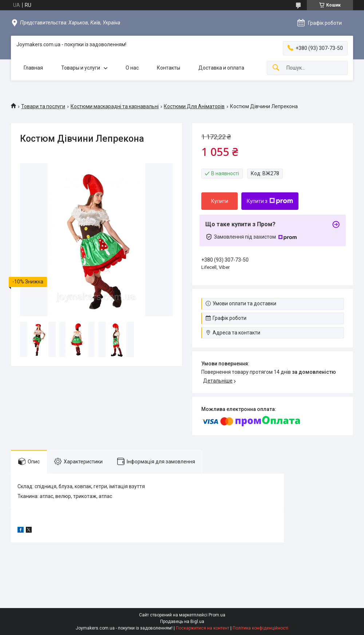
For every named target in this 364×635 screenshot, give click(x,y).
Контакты (169, 68)
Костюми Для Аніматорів (194, 106)
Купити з (270, 201)
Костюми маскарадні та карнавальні (115, 106)
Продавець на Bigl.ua (182, 622)
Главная (33, 68)
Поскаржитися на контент (203, 628)
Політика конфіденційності (260, 628)
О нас (132, 68)
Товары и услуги (81, 68)
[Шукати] (276, 68)
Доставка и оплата (221, 68)
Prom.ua (217, 615)
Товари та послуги (43, 106)
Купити (220, 201)
